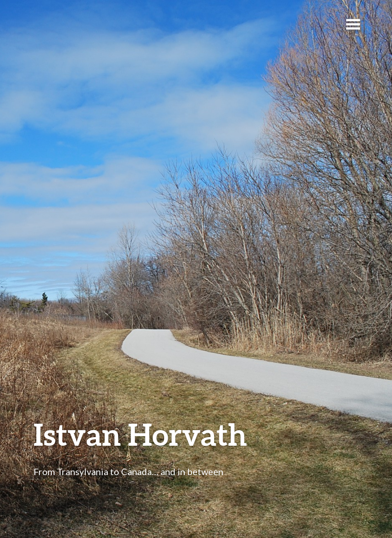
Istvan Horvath (140, 434)
